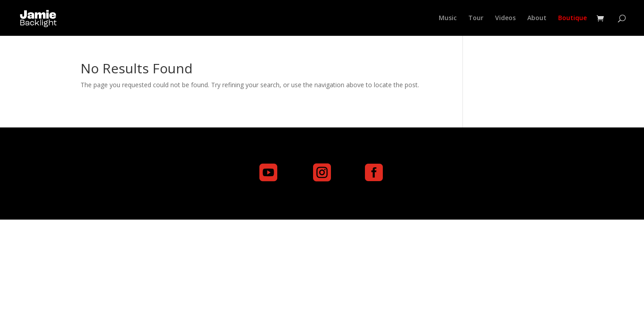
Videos (505, 18)
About (537, 18)
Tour (476, 18)
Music (448, 18)
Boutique (572, 18)
